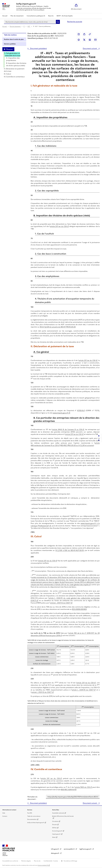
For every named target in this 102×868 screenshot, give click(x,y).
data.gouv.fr (55, 853)
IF (24, 26)
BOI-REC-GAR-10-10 (69, 790)
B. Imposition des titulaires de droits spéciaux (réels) (16, 64)
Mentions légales (26, 861)
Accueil (5, 16)
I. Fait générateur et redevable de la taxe (13, 54)
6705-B (80, 410)
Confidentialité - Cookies (51, 861)
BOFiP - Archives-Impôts (65, 16)
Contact (5, 816)
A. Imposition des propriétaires (13, 59)
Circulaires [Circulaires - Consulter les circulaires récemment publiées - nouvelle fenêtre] (55, 821)
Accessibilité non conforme (10, 861)
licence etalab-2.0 (43, 865)
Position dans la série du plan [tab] (14, 39)
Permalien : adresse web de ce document (90, 34)
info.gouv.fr (55, 849)
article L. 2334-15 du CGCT (83, 690)
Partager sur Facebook (79, 40)
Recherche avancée (75, 22)
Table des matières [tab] (10, 35)
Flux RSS (30, 813)
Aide (4, 813)
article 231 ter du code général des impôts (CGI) (57, 100)
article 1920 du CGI (82, 787)
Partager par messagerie (95, 40)
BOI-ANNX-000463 (79, 609)
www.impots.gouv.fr (61, 413)
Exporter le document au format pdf (79, 34)
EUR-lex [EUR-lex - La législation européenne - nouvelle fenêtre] (54, 828)
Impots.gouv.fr (56, 834)
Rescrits (51, 16)
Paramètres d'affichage (70, 861)
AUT (29, 26)
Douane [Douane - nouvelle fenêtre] (54, 825)
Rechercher (58, 22)
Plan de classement (15, 26)
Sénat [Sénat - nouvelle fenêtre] (54, 837)
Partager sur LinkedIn (90, 40)
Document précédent (38, 48)
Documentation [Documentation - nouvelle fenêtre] (32, 819)
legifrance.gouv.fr (86, 849)
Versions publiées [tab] (10, 44)
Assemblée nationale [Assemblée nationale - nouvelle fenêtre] (58, 813)
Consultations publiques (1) (36, 16)
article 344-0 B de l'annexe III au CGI (67, 429)
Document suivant (90, 48)
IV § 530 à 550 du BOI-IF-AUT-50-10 (70, 550)
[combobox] (30, 22)
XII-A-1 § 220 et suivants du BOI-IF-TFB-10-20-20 (58, 327)
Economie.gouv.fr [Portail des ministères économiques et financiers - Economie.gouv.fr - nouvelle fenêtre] (57, 831)
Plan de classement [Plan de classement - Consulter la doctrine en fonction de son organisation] (17, 16)
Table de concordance (34, 816)
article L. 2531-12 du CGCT (60, 603)
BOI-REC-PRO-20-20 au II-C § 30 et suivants (77, 445)
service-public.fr (69, 849)
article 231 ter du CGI (58, 226)
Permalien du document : (32, 798)
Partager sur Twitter (84, 40)
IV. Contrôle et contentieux (14, 77)
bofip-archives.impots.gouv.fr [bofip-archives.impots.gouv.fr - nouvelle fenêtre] (36, 823)
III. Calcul (7, 74)
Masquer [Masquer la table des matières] (9, 49)
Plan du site (37, 861)
